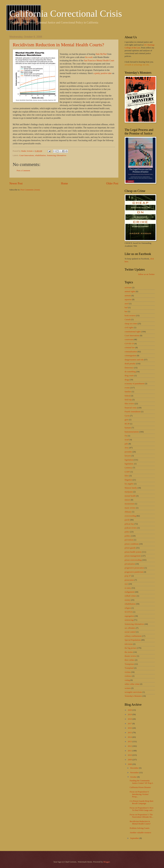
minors (128, 500)
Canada (128, 320)
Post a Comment (23, 171)
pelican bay (129, 524)
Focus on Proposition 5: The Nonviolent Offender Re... (142, 816)
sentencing (129, 620)
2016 (130, 728)
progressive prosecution (134, 568)
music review (130, 508)
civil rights (129, 328)
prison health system (133, 552)
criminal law (130, 348)
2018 (130, 719)
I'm (126, 436)
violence (128, 676)
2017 (130, 724)
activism (128, 288)
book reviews (130, 316)
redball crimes (130, 596)
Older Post (112, 183)
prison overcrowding (133, 560)
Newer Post (16, 183)
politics (128, 536)
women (128, 688)
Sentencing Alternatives (57, 155)
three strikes (130, 660)
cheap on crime (131, 324)
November (135, 773)
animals (128, 296)
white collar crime (132, 684)
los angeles (129, 484)
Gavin (127, 416)
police (127, 532)
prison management (133, 556)
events (127, 388)
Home (64, 183)
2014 (130, 737)
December (135, 768)
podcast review (131, 528)
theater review (130, 656)
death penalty (130, 364)
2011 (130, 751)
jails (126, 444)
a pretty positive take (103, 73)
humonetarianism (132, 432)
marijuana (129, 492)
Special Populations (133, 640)
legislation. (129, 464)
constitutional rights (133, 332)
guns (127, 420)
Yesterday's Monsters (133, 696)
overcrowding (130, 516)
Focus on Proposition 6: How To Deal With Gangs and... (142, 809)
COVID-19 (129, 344)
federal (128, 396)
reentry (128, 600)
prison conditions (132, 544)
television (129, 644)
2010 (130, 755)
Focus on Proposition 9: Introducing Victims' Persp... (139, 794)
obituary (128, 512)
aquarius (128, 300)
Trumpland (129, 668)
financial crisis (131, 408)
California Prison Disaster (140, 787)
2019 (130, 714)
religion (128, 608)
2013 (130, 742)
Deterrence (129, 368)
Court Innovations (27, 155)
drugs (127, 380)
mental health (130, 496)
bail (126, 308)
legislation (129, 460)
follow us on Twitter (146, 274)
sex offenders (130, 628)
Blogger (107, 862)
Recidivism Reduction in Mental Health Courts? (58, 45)
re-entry (128, 588)
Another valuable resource (140, 833)
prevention (129, 540)
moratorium (130, 504)
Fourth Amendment (133, 412)
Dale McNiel (101, 54)
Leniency (128, 468)
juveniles (128, 452)
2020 (130, 710)
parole (127, 520)
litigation (128, 480)
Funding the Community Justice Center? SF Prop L (142, 782)
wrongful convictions (133, 692)
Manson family (131, 488)
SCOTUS (129, 612)
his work (89, 57)
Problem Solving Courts (140, 828)
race (126, 584)
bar (126, 311)
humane (128, 428)
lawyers (128, 456)
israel (127, 440)
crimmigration (131, 356)
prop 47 (128, 576)
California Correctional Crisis (66, 14)
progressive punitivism (134, 572)
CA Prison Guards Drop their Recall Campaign (142, 802)
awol (127, 304)
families (128, 392)
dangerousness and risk (134, 360)
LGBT (127, 472)
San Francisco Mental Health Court (99, 61)
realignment (130, 592)
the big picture (131, 648)
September (135, 838)
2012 (130, 746)
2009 (130, 760)
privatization (130, 564)
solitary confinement (133, 636)
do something (130, 372)
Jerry (127, 448)
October (134, 777)
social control (130, 632)
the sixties (129, 652)
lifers (127, 476)
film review (129, 404)
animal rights (130, 291)
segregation (129, 616)
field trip (128, 400)
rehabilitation (40, 155)
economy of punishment (134, 384)
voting (127, 680)
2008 (130, 764)
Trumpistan (129, 664)
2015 (130, 733)
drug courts (129, 376)
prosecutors (129, 580)
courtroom (129, 340)
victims (128, 672)
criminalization (131, 352)
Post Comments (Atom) (30, 190)
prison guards (130, 548)
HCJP (127, 424)
